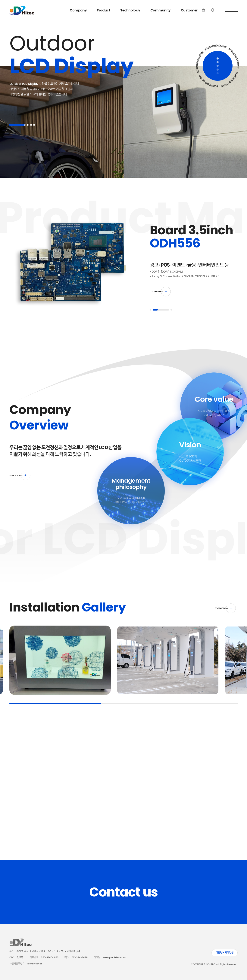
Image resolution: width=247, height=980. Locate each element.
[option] (69, 265)
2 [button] (28, 125)
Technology (130, 10)
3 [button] (31, 125)
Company (78, 10)
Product (103, 10)
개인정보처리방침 (224, 953)
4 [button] (34, 125)
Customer (189, 10)
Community (161, 10)
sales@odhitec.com (114, 957)
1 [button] (17, 125)
